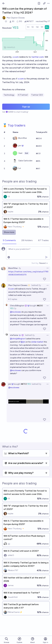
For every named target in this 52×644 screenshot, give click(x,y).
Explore (19, 640)
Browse (7, 640)
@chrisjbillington (18, 339)
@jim (23, 342)
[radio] (28, 27)
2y (20, 268)
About (32, 640)
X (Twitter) (23, 95)
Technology (9, 95)
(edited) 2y (36, 285)
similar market (37, 342)
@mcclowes (15, 312)
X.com (11, 289)
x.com (16, 57)
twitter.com (38, 57)
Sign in (45, 640)
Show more (9, 232)
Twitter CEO (37, 95)
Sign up (26, 107)
